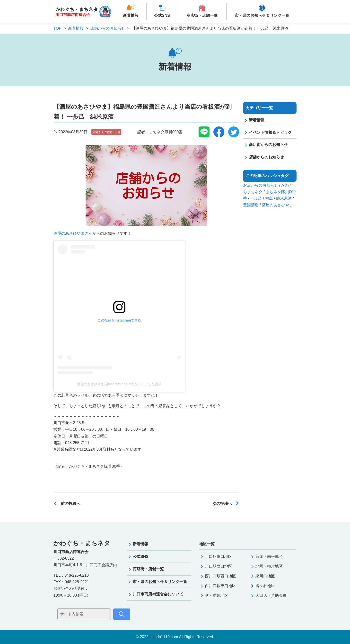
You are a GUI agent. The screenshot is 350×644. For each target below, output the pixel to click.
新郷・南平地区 (269, 557)
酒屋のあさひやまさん (73, 233)
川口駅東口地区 (219, 557)
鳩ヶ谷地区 (265, 586)
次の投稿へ (222, 504)
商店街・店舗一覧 (202, 15)
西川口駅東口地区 (220, 586)
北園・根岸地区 (269, 566)
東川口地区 (265, 576)
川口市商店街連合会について (158, 594)
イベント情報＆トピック (270, 132)
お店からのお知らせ (261, 185)
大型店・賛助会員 (271, 595)
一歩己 (256, 198)
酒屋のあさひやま (277, 205)
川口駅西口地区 (219, 566)
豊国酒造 (251, 205)
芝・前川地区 (217, 595)
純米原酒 (284, 198)
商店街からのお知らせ (268, 145)
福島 (269, 198)
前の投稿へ (70, 504)
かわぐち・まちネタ (83, 12)
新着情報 (131, 15)
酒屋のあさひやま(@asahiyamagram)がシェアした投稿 (119, 384)
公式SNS (162, 15)
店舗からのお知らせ (106, 132)
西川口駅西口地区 (220, 576)
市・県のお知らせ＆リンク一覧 (262, 15)
